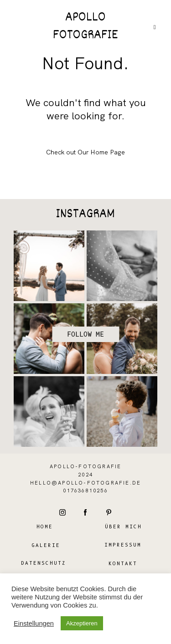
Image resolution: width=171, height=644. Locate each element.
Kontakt (123, 564)
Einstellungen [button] (34, 624)
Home (45, 527)
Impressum (123, 545)
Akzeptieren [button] (82, 623)
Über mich (123, 527)
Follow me (85, 334)
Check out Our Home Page (85, 152)
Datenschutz (44, 563)
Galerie (46, 545)
